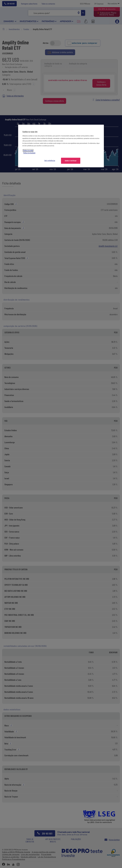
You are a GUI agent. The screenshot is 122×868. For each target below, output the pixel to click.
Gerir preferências (50, 160)
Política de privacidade (29, 153)
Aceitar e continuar (71, 161)
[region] (61, 146)
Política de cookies (28, 150)
